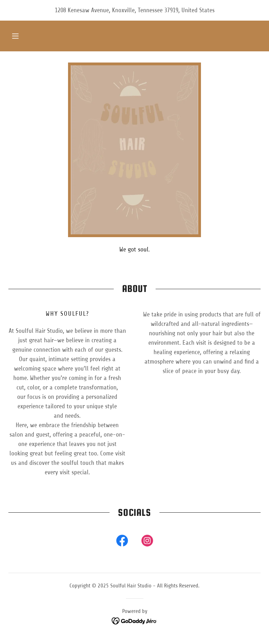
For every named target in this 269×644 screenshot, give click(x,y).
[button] (15, 36)
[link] (122, 542)
